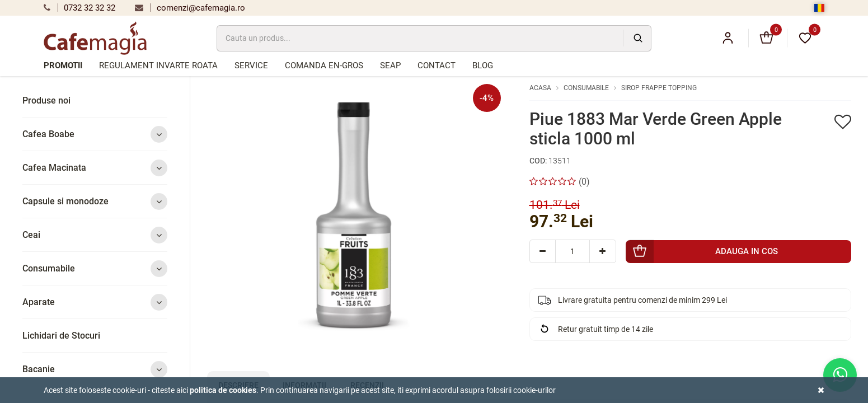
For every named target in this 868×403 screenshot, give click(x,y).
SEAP (390, 65)
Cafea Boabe (95, 134)
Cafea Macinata (95, 168)
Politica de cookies (223, 390)
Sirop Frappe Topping (659, 88)
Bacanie (95, 369)
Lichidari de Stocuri (61, 336)
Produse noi (46, 100)
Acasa (540, 88)
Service (251, 65)
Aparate (95, 302)
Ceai (95, 235)
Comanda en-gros (324, 65)
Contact (437, 65)
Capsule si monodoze (95, 201)
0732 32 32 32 (79, 8)
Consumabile (95, 268)
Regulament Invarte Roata (158, 65)
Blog (483, 65)
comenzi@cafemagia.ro (190, 8)
